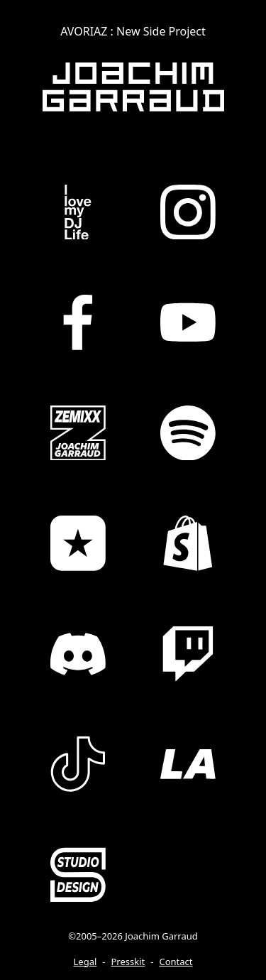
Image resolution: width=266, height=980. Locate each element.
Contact (176, 962)
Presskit (128, 962)
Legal (85, 962)
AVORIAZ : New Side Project (133, 31)
